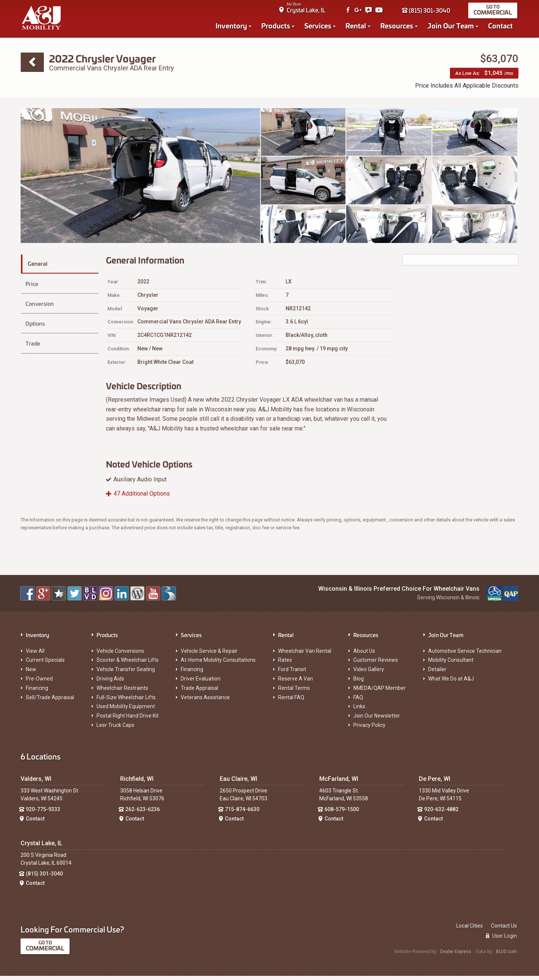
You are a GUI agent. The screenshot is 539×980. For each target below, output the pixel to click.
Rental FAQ (291, 701)
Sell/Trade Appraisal (50, 701)
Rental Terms (294, 692)
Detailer (437, 673)
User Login (501, 940)
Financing (37, 692)
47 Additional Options (142, 498)
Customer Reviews (376, 664)
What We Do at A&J (451, 683)
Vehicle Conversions (120, 655)
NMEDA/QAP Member (380, 692)
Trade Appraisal (200, 692)
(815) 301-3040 (427, 12)
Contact (502, 27)
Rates (285, 664)
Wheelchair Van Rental (305, 655)
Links (359, 710)
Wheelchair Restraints (122, 692)
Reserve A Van (296, 683)
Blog (359, 683)
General (41, 266)
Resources (398, 27)
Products (277, 27)
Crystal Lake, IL (307, 11)
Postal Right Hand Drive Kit (128, 720)
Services (319, 27)
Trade (32, 335)
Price (31, 284)
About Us (364, 655)
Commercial (494, 14)
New (31, 673)
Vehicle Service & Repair (209, 655)
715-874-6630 (242, 813)
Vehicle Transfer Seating (126, 673)
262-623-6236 (143, 813)
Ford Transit (292, 673)
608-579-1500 (342, 813)
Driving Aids (110, 683)
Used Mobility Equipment (126, 710)
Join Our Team (452, 27)
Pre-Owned (39, 683)
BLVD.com (506, 955)
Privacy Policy (369, 729)
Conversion (39, 301)
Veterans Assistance (205, 701)
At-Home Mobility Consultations (218, 664)
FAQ (358, 701)
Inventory (232, 27)
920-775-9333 (43, 813)
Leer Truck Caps (115, 729)
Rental (357, 27)
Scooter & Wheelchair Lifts (128, 664)
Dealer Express (456, 955)
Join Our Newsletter (377, 720)
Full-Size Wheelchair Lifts (126, 701)
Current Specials (45, 664)
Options (35, 318)
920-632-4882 (441, 813)
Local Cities (470, 930)
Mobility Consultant (451, 664)
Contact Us (504, 930)
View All (35, 655)
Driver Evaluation (201, 683)
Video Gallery (369, 673)
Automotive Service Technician (465, 655)
